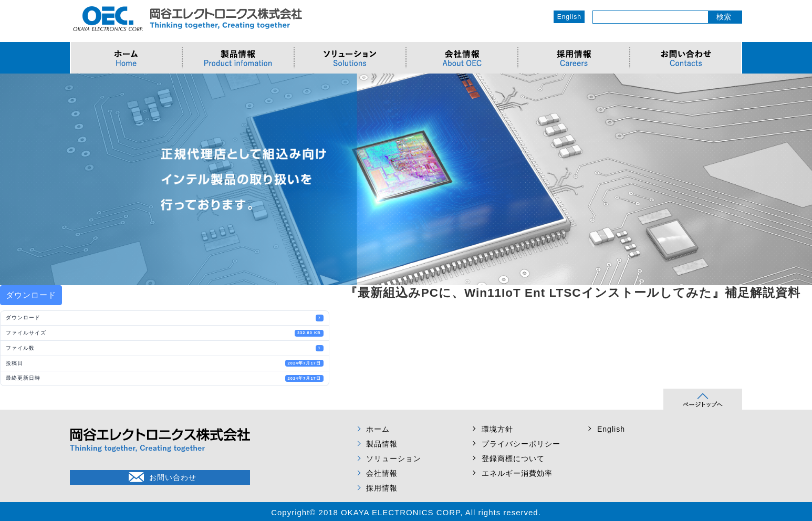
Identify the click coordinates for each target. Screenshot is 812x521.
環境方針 (497, 429)
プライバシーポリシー (521, 444)
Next (798, 179)
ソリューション (394, 459)
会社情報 (382, 473)
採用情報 (382, 488)
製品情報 (382, 444)
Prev (14, 179)
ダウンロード (31, 295)
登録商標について (513, 459)
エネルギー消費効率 (517, 473)
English (569, 17)
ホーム (378, 429)
